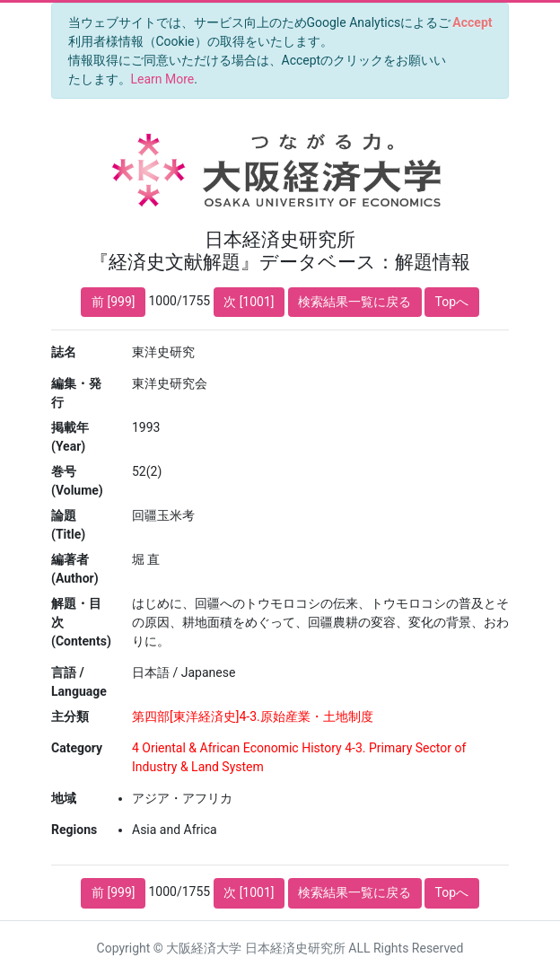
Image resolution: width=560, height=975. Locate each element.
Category (77, 748)
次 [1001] (249, 302)
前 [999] (114, 302)
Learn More (163, 79)
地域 (64, 798)
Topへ (452, 302)
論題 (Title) (68, 525)
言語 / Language (79, 682)
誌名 (64, 352)
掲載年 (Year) (70, 437)
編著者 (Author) (75, 569)
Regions (74, 830)
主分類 (70, 716)
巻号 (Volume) (77, 481)
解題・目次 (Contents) (81, 622)
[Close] (472, 22)
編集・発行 (76, 393)
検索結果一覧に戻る (354, 302)
